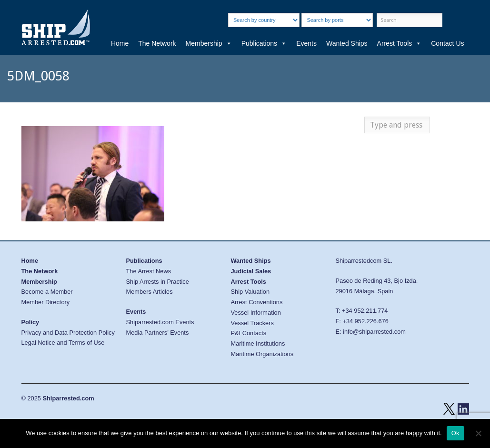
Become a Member (47, 292)
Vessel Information (256, 313)
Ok (455, 433)
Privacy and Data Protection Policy (68, 333)
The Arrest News (149, 271)
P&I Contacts (249, 333)
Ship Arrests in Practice (158, 282)
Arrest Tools (400, 43)
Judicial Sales (251, 271)
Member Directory (46, 302)
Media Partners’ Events (158, 333)
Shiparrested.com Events (160, 322)
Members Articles (150, 292)
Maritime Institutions (258, 343)
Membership (209, 43)
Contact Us (447, 43)
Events (306, 43)
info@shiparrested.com (374, 332)
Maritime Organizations (262, 354)
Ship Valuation (250, 292)
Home (120, 43)
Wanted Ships (347, 43)
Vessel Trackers (252, 323)
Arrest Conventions (257, 302)
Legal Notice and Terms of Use (63, 343)
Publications (264, 43)
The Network (157, 43)
